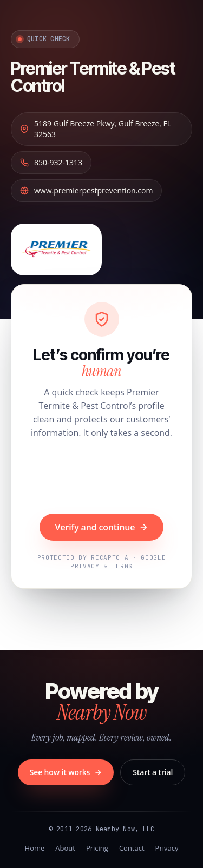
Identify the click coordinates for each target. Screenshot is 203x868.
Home (35, 848)
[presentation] (102, 477)
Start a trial (153, 772)
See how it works (66, 772)
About (65, 848)
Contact (132, 848)
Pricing (97, 848)
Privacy (167, 848)
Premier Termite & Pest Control (93, 77)
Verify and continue (102, 527)
